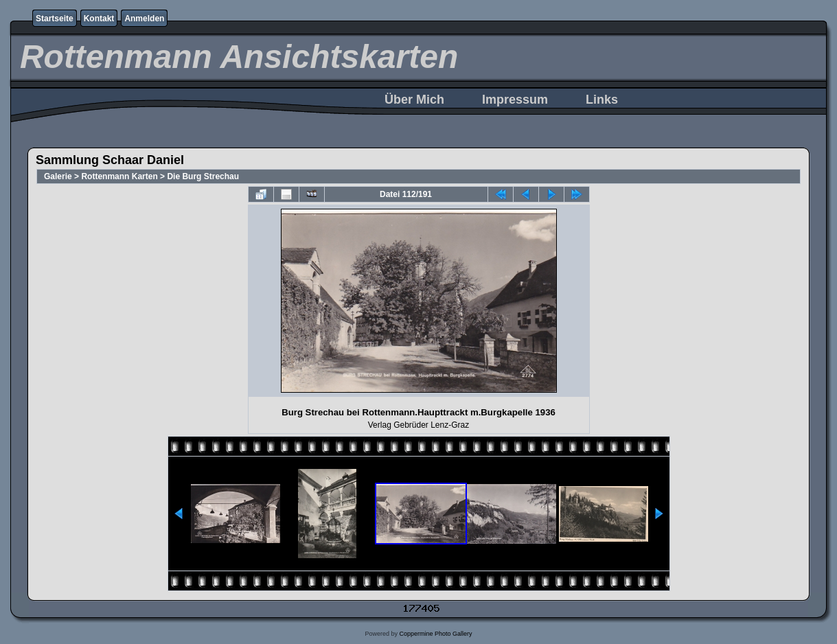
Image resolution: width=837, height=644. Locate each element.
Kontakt (99, 19)
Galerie (58, 176)
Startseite (55, 19)
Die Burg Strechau (203, 176)
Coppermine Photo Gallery (435, 634)
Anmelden (144, 19)
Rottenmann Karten (119, 176)
